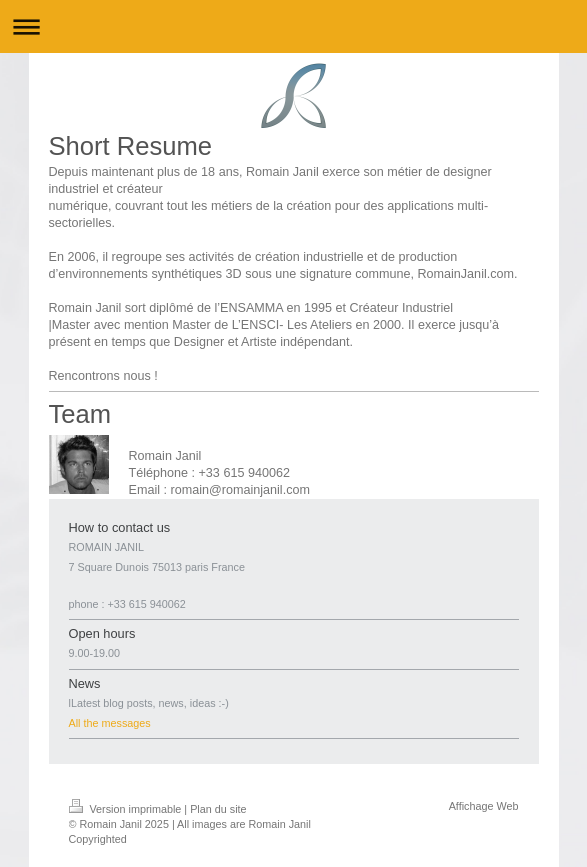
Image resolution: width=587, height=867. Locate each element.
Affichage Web (484, 806)
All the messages (110, 723)
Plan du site (218, 809)
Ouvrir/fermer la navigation (293, 26)
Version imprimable (127, 809)
